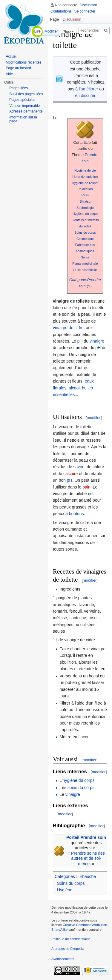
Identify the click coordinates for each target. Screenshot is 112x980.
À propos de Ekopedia (68, 949)
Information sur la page (23, 119)
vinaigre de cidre (68, 328)
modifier (93, 418)
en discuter (85, 95)
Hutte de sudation (85, 177)
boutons (76, 514)
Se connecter (85, 11)
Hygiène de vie (85, 170)
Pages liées (19, 88)
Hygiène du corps (85, 214)
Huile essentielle (85, 270)
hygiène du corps (79, 780)
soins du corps (81, 788)
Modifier (51, 31)
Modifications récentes (23, 62)
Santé (85, 257)
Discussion (88, 5)
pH (80, 341)
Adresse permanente (26, 111)
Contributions (61, 11)
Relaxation (85, 189)
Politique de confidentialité (71, 939)
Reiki (85, 195)
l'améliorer (88, 89)
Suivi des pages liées (26, 94)
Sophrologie (85, 208)
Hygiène (65, 890)
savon (79, 467)
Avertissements (63, 959)
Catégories (65, 876)
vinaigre (97, 341)
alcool (74, 388)
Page (54, 19)
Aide (9, 74)
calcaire (70, 474)
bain (86, 487)
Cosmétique (85, 239)
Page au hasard (18, 68)
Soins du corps (85, 232)
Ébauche (88, 876)
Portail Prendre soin (86, 837)
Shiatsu (85, 201)
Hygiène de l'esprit (85, 183)
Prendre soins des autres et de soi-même (88, 858)
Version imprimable (24, 106)
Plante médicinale (85, 264)
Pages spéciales (22, 100)
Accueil (11, 56)
